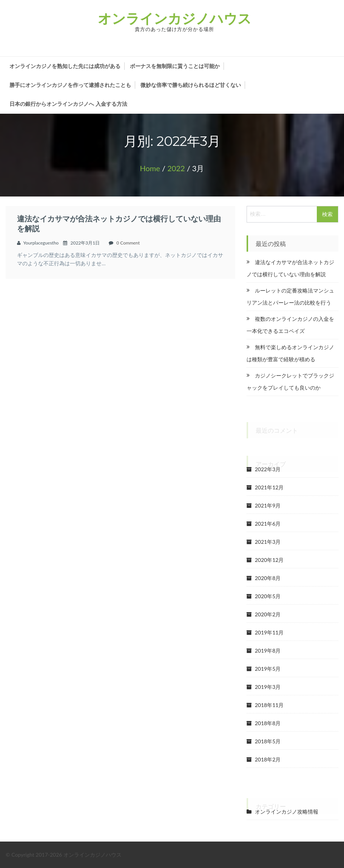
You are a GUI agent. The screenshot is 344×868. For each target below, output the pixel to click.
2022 (176, 168)
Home (150, 168)
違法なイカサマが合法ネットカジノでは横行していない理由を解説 (119, 223)
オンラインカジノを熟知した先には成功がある (65, 66)
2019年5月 (268, 669)
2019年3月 (268, 687)
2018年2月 (268, 759)
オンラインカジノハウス (175, 18)
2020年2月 (268, 614)
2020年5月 (268, 596)
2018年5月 (268, 741)
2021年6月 (268, 524)
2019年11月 (269, 632)
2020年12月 (269, 560)
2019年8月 (268, 651)
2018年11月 (269, 705)
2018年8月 (268, 723)
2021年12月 (269, 487)
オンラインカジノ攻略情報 (287, 812)
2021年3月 (268, 542)
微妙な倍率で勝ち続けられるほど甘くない (191, 85)
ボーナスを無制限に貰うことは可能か (175, 66)
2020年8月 (268, 578)
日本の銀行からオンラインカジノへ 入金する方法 (68, 104)
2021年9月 (268, 505)
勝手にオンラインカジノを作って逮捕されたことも (70, 85)
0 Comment (128, 243)
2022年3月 (268, 469)
